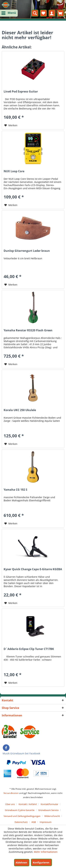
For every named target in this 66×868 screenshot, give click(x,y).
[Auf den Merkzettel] (11, 125)
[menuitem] (9, 13)
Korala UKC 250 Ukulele (20, 410)
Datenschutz (21, 822)
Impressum (46, 822)
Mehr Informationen (46, 852)
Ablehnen (21, 862)
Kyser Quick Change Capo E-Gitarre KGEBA (33, 569)
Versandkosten (11, 793)
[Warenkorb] (60, 13)
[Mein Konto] (52, 13)
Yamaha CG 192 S (15, 490)
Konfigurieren (41, 862)
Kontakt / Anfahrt (28, 804)
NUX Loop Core (14, 171)
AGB (34, 822)
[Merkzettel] (43, 13)
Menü (9, 13)
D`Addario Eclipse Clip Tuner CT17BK (29, 649)
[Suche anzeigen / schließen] (35, 13)
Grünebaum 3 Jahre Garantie (20, 810)
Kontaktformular (49, 804)
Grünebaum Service (48, 810)
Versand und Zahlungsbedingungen (22, 816)
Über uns (10, 804)
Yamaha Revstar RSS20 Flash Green (28, 330)
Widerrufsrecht (52, 816)
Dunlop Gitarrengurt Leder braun (27, 251)
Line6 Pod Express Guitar (21, 92)
